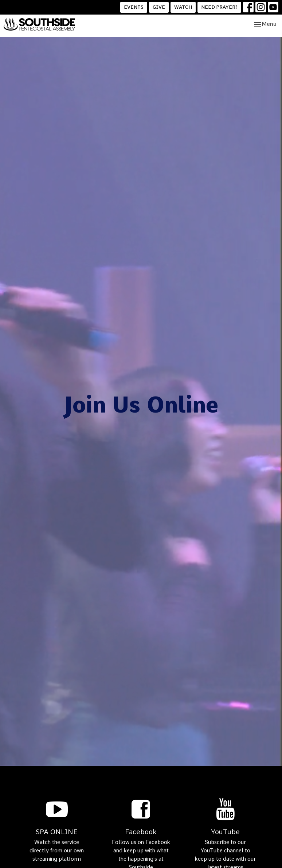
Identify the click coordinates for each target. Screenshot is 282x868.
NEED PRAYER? (219, 7)
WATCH (183, 7)
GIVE (159, 7)
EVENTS (134, 7)
